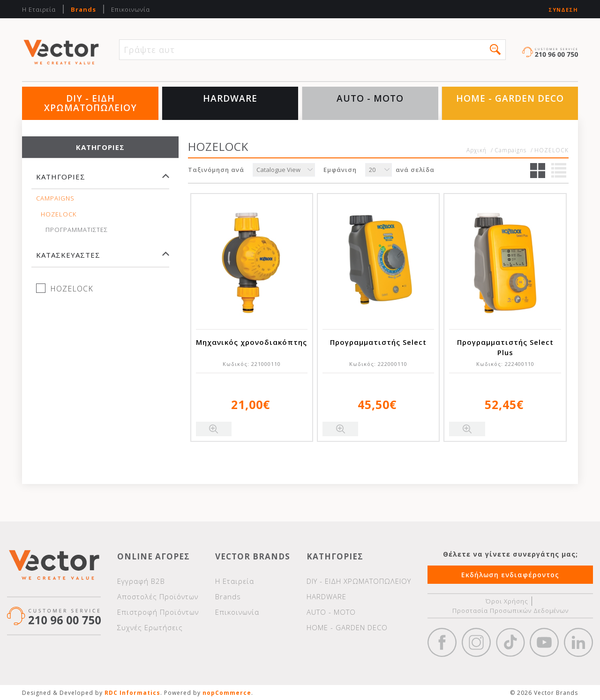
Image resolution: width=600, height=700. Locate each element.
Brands (83, 9)
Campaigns (55, 198)
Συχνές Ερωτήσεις (150, 627)
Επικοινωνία (131, 9)
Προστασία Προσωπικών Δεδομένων (510, 611)
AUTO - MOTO (370, 98)
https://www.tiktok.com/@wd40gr (510, 642)
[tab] (100, 181)
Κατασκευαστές (68, 255)
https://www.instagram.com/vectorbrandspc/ (476, 642)
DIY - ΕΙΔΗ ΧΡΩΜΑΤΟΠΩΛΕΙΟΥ (90, 103)
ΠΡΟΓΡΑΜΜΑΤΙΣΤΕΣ (77, 230)
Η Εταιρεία (39, 9)
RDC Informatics (132, 693)
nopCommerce (227, 693)
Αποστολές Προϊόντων (158, 596)
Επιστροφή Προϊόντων (158, 612)
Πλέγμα (538, 171)
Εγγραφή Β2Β (141, 581)
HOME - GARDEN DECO (510, 98)
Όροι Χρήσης (507, 601)
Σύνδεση (563, 10)
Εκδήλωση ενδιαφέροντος (510, 575)
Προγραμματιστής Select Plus (505, 347)
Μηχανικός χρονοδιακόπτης (251, 342)
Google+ (578, 642)
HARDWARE (230, 98)
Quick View (214, 429)
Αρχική (476, 150)
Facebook (442, 642)
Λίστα (559, 171)
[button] (495, 49)
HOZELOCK (59, 214)
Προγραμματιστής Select (378, 342)
